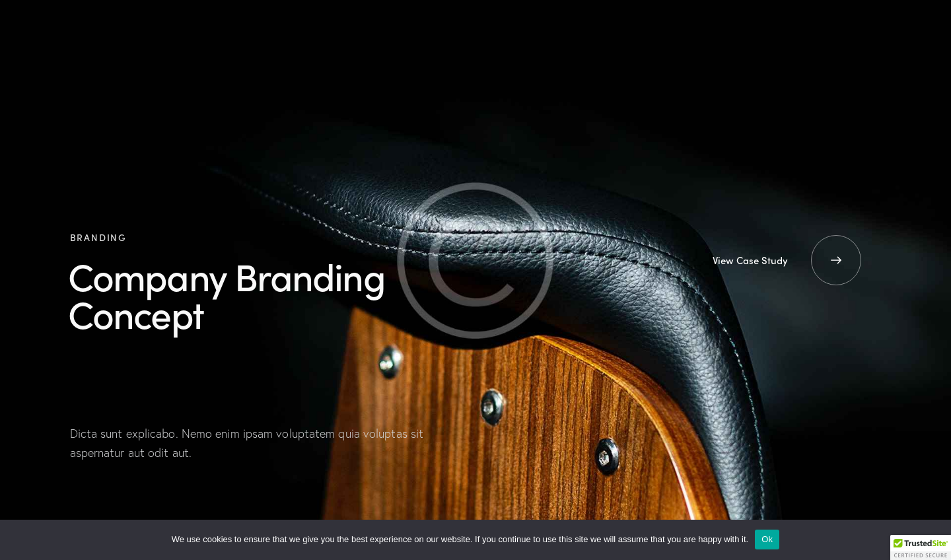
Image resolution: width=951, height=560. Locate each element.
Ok (767, 539)
